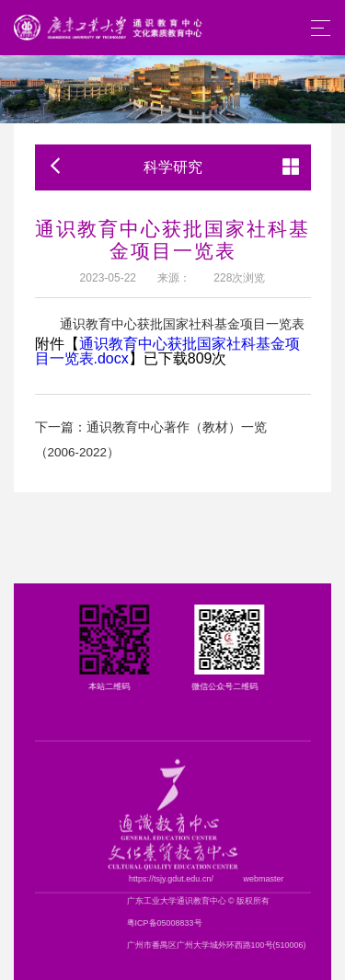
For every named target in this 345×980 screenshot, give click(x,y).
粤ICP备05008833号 (225, 923)
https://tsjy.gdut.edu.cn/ (232, 879)
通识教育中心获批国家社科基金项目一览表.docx (167, 351)
